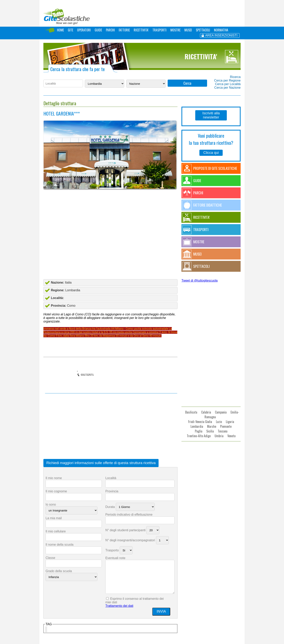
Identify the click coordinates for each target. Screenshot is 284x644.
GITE (71, 30)
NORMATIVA (221, 30)
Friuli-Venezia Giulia (200, 422)
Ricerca (235, 77)
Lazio (219, 422)
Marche (212, 426)
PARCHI (110, 30)
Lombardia (197, 426)
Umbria (219, 436)
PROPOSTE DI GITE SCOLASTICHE (215, 168)
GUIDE (98, 30)
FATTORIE (124, 30)
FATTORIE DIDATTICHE (208, 205)
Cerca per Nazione (227, 88)
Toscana (223, 431)
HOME (60, 30)
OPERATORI (84, 30)
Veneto (231, 436)
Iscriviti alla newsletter (211, 115)
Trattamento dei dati (119, 606)
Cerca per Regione (227, 80)
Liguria (230, 422)
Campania (221, 412)
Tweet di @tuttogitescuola (199, 281)
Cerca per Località (228, 84)
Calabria (206, 412)
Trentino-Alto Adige (199, 436)
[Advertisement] (110, 243)
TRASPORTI (159, 30)
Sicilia (210, 431)
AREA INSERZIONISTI (221, 35)
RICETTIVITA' (141, 30)
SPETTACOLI (203, 30)
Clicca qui (211, 153)
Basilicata (191, 412)
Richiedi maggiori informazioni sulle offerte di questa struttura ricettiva (101, 463)
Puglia (199, 431)
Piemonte (226, 426)
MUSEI (188, 30)
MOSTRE (175, 30)
